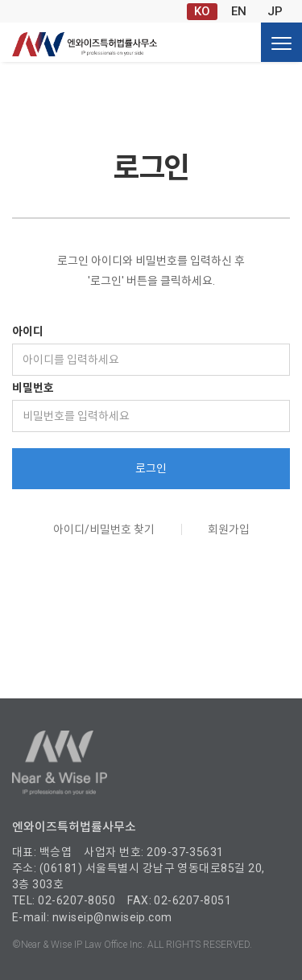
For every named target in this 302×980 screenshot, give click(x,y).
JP (275, 11)
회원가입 (229, 529)
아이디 (28, 331)
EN (239, 11)
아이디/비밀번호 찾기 (104, 529)
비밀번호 (33, 388)
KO (202, 11)
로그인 (151, 468)
